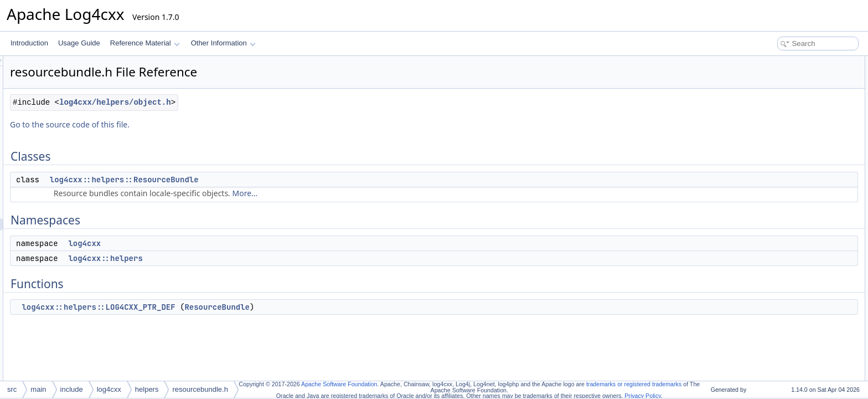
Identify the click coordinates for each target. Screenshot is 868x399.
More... (384, 193)
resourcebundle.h (200, 389)
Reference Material (145, 43)
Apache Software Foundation (339, 384)
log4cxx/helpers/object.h (254, 102)
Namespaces (764, 86)
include (72, 389)
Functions (759, 123)
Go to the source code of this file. (208, 124)
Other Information (223, 43)
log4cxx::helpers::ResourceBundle (263, 180)
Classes (756, 62)
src (12, 389)
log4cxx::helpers (244, 258)
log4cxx (223, 243)
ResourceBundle (355, 307)
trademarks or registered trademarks (634, 384)
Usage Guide (79, 43)
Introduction (29, 43)
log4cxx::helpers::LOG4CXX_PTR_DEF (237, 307)
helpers (147, 389)
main (38, 389)
